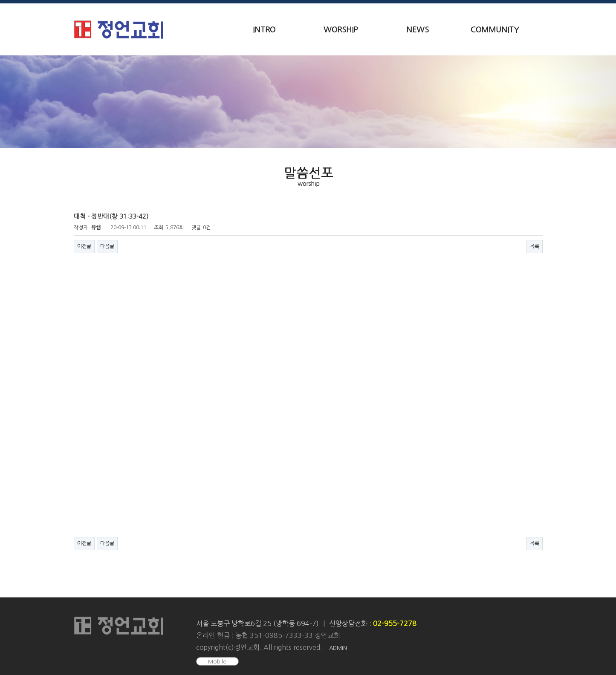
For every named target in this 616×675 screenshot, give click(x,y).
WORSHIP (341, 30)
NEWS (418, 30)
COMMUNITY (495, 30)
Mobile (217, 662)
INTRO (264, 30)
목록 (535, 246)
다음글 (107, 246)
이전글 (84, 246)
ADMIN (338, 648)
